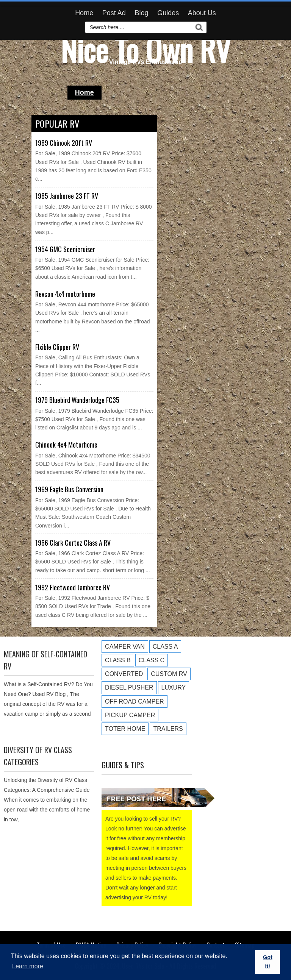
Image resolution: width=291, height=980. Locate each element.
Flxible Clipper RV (57, 347)
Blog (141, 13)
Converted (124, 674)
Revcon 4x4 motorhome (65, 294)
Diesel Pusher (129, 687)
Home (84, 13)
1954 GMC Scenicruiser (65, 249)
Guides (168, 13)
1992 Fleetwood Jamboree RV (73, 587)
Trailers (168, 729)
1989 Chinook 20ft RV (64, 143)
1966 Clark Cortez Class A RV (73, 543)
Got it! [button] (268, 962)
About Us (202, 13)
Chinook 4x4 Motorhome (66, 445)
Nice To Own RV (145, 49)
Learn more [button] (28, 966)
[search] (139, 27)
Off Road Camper (135, 701)
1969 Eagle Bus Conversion (69, 489)
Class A (165, 647)
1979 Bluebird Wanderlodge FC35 (77, 400)
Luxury (174, 687)
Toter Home (125, 729)
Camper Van (125, 647)
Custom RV (169, 674)
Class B (118, 660)
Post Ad (114, 13)
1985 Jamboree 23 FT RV (67, 196)
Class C (152, 660)
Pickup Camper (130, 715)
